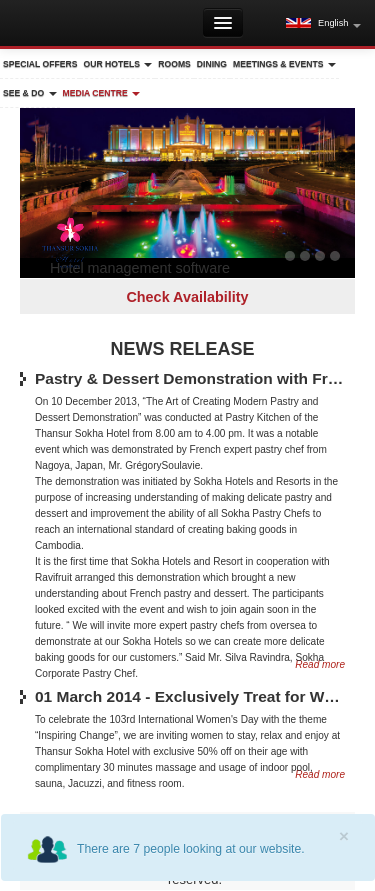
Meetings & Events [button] (284, 64)
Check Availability (187, 297)
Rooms (174, 64)
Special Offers (40, 64)
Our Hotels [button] (117, 64)
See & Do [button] (30, 93)
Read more (320, 774)
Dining (212, 64)
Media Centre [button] (102, 93)
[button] (323, 23)
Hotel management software (140, 268)
